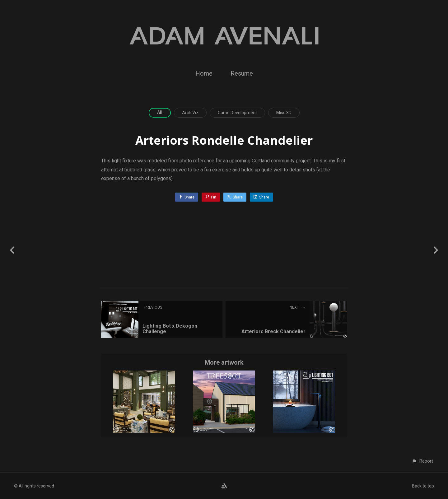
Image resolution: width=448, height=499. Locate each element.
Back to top (423, 486)
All (160, 112)
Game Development (237, 113)
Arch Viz (190, 113)
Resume (242, 73)
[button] (422, 461)
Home (204, 73)
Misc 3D (284, 113)
